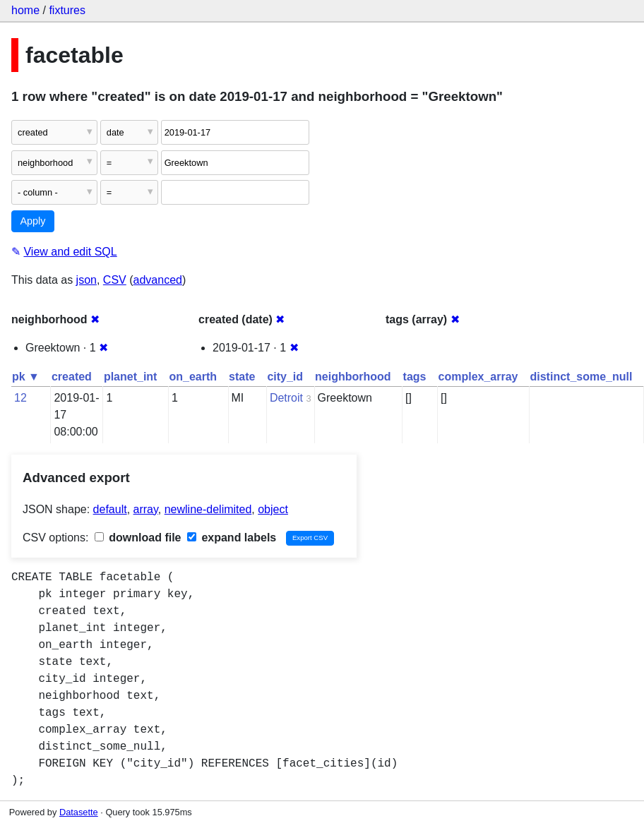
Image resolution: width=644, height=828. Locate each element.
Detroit (286, 398)
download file (138, 538)
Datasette (79, 812)
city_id (285, 377)
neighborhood (353, 377)
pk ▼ (26, 377)
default (110, 509)
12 (20, 398)
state (242, 377)
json (87, 280)
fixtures (67, 10)
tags (415, 377)
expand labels (232, 538)
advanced (158, 280)
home (25, 10)
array (146, 509)
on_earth (193, 377)
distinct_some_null (581, 377)
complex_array (478, 377)
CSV (115, 280)
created (72, 377)
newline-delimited (208, 509)
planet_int (131, 377)
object (273, 509)
